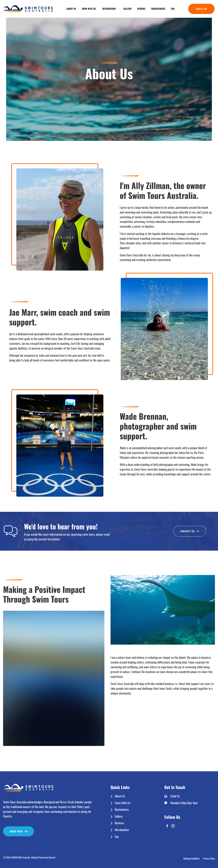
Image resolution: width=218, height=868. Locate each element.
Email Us (194, 6)
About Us (71, 9)
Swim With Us (89, 9)
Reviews (141, 9)
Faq (173, 9)
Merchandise (158, 9)
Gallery (127, 9)
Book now (9, 829)
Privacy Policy (209, 858)
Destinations (109, 9)
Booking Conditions (192, 858)
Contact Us (190, 528)
